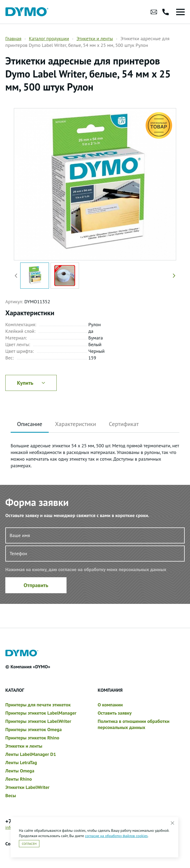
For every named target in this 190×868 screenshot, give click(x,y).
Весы (11, 795)
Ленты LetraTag (21, 762)
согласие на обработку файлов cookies (116, 836)
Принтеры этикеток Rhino (32, 738)
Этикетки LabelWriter (27, 787)
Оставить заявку (115, 713)
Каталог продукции (49, 38)
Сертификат (124, 424)
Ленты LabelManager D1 (31, 754)
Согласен (29, 844)
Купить (31, 383)
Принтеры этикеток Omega (34, 729)
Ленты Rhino (19, 779)
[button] (173, 276)
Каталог (15, 690)
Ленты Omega (20, 771)
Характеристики (76, 424)
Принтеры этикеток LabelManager (41, 713)
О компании (110, 705)
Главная (13, 38)
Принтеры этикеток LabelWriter (38, 721)
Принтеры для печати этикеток (38, 705)
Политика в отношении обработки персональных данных (134, 724)
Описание (30, 424)
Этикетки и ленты (95, 38)
